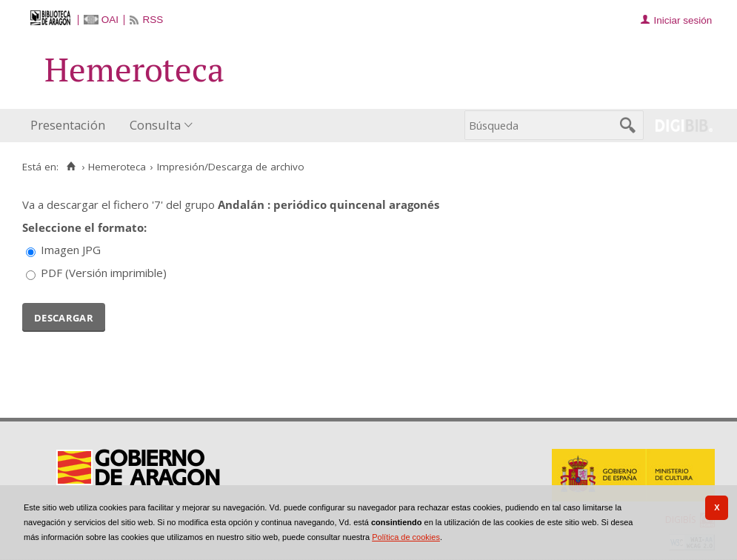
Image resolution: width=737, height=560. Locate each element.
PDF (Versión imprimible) (104, 273)
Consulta (155, 125)
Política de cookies (406, 537)
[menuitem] (71, 126)
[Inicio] (71, 167)
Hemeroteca (117, 167)
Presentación (68, 125)
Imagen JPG (71, 250)
